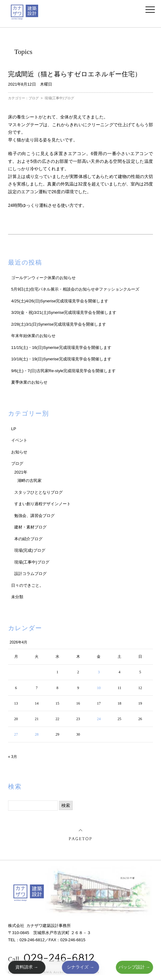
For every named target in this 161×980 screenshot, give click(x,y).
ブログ (34, 98)
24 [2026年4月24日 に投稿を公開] (99, 719)
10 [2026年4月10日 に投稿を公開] (99, 688)
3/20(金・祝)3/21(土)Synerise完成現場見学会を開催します (64, 312)
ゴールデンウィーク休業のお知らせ (43, 278)
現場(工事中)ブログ (59, 98)
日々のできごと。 (27, 585)
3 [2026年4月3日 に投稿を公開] (99, 672)
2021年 (21, 472)
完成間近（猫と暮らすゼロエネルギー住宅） (75, 74)
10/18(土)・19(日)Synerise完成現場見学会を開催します (61, 359)
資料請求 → (27, 967)
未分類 (17, 597)
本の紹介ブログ (28, 539)
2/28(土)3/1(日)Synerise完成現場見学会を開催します (59, 324)
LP (14, 429)
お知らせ (19, 452)
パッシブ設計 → (134, 967)
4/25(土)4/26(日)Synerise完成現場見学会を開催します (60, 301)
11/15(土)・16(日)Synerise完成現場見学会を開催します (61, 347)
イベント (19, 440)
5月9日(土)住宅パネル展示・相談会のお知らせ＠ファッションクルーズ (75, 289)
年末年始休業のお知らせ (33, 336)
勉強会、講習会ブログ (34, 516)
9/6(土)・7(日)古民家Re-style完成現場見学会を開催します (63, 371)
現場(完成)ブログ (30, 550)
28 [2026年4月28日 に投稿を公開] (37, 734)
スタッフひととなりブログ (38, 492)
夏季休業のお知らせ (29, 382)
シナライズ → (81, 967)
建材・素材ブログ (30, 527)
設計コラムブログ (30, 574)
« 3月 (13, 757)
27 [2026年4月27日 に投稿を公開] (16, 734)
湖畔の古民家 (29, 481)
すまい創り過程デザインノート (42, 504)
